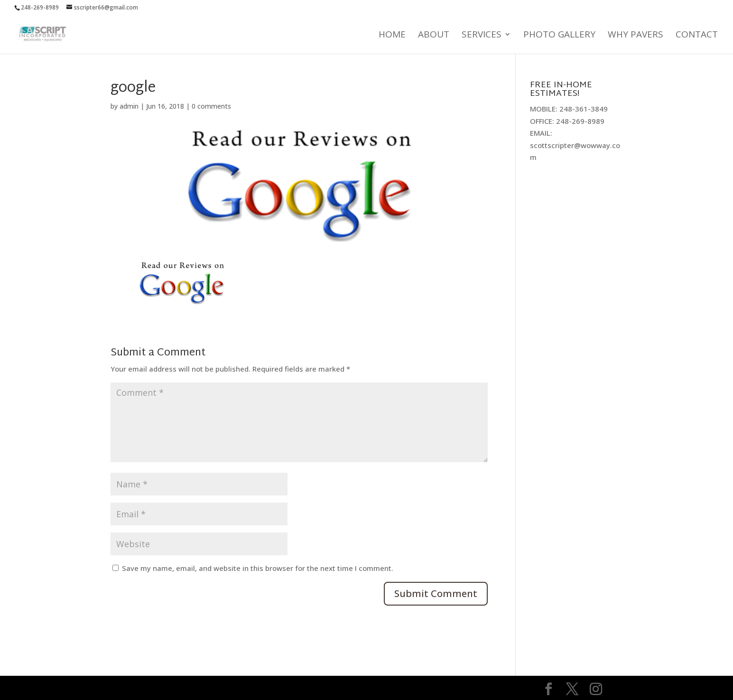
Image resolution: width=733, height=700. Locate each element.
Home (392, 36)
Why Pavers (636, 36)
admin (129, 106)
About (434, 36)
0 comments (211, 106)
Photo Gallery (559, 36)
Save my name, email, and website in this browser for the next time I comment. (258, 568)
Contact (697, 36)
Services (482, 36)
